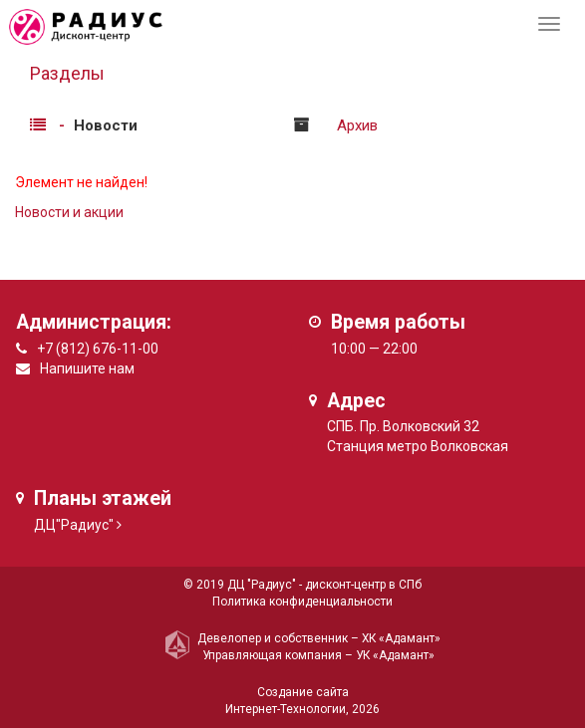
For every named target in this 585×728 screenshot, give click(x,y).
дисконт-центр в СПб (363, 585)
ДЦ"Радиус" (74, 525)
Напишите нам (87, 368)
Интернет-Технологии (286, 709)
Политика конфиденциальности (302, 602)
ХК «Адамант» (401, 638)
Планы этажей (103, 498)
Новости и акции (69, 212)
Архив (357, 125)
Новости (106, 125)
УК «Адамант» (395, 655)
